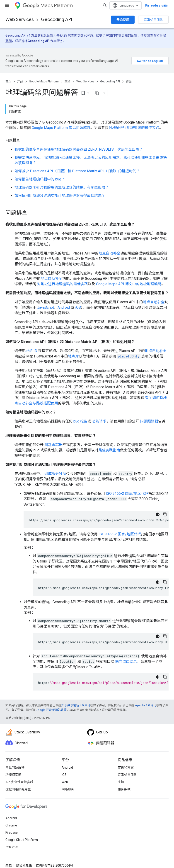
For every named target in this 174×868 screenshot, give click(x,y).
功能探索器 (13, 775)
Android (64, 307)
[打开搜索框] (105, 5)
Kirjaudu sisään (157, 5)
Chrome (11, 825)
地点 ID (31, 351)
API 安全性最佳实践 (19, 782)
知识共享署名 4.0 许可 (76, 705)
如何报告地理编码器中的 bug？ (40, 179)
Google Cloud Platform (22, 840)
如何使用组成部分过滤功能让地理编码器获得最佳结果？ (60, 195)
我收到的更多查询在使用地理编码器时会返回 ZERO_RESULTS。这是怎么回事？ (79, 149)
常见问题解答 (15, 768)
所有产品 (12, 847)
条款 (9, 866)
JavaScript (46, 307)
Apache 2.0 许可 (146, 705)
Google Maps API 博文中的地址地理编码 (129, 284)
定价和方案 (126, 768)
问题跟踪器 (149, 421)
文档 (68, 81)
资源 (129, 81)
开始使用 (123, 20)
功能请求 (99, 421)
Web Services (20, 20)
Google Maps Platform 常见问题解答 (61, 128)
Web (65, 782)
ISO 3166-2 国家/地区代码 (127, 493)
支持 (121, 782)
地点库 (73, 356)
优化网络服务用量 (18, 789)
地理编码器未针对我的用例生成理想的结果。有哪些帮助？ (62, 187)
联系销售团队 (153, 20)
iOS (78, 307)
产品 (20, 81)
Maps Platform (48, 6)
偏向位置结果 (126, 661)
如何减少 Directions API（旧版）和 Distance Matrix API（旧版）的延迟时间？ (77, 171)
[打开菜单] (7, 5)
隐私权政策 (24, 866)
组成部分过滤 (55, 474)
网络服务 (68, 789)
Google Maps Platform (44, 81)
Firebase (12, 833)
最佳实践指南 (109, 450)
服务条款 (124, 789)
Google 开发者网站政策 (51, 710)
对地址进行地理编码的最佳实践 (134, 128)
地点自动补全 (109, 253)
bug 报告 (80, 421)
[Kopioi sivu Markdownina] (97, 93)
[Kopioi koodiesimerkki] (165, 514)
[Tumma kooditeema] (158, 514)
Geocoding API (57, 20)
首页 (8, 81)
